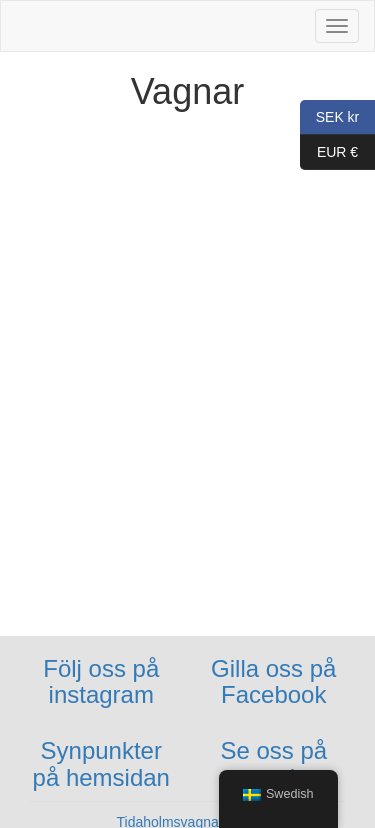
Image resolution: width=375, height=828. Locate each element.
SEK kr (329, 117)
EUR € (329, 152)
